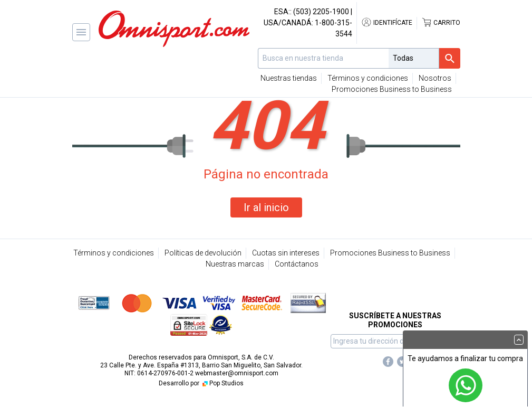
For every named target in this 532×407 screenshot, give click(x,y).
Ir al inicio (266, 207)
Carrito (441, 23)
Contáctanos (297, 264)
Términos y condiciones (368, 78)
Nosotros (435, 78)
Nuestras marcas (235, 264)
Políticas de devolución (203, 253)
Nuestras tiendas (289, 78)
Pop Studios (222, 383)
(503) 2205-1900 (321, 12)
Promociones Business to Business (392, 89)
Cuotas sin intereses (286, 253)
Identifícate (387, 23)
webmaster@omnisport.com (237, 373)
